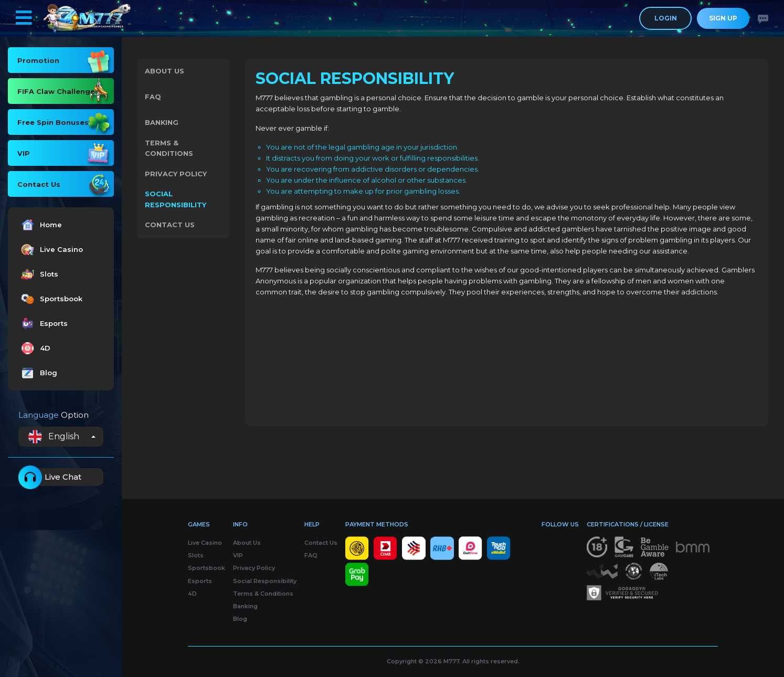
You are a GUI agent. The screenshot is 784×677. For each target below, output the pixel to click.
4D (34, 348)
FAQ (153, 98)
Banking (162, 124)
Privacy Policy (176, 177)
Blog (38, 373)
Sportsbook (50, 299)
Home (40, 225)
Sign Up (723, 18)
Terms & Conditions (169, 150)
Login (666, 18)
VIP (238, 555)
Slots (38, 274)
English (54, 437)
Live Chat (50, 477)
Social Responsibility (176, 203)
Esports (43, 324)
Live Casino (51, 250)
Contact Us (170, 229)
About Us (165, 72)
